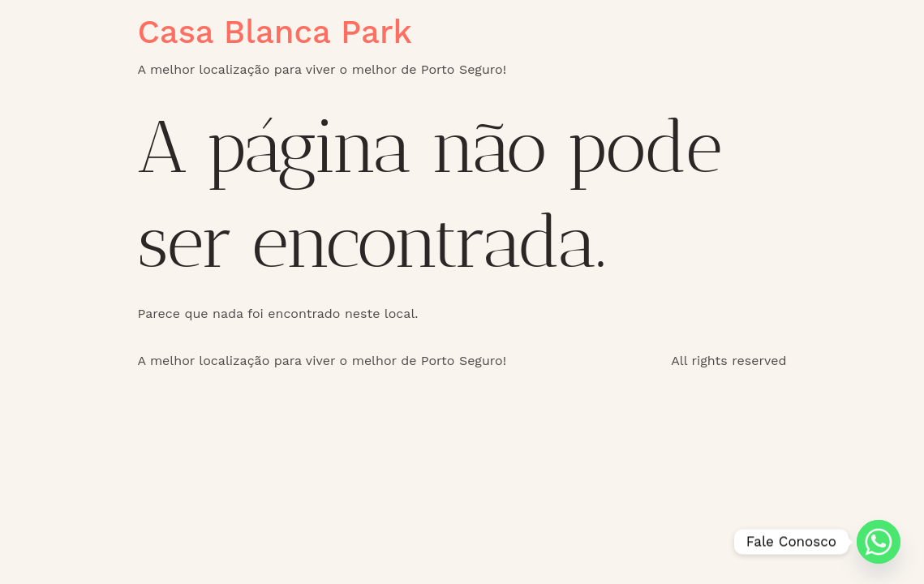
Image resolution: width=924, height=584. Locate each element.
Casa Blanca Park (275, 32)
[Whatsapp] (879, 542)
